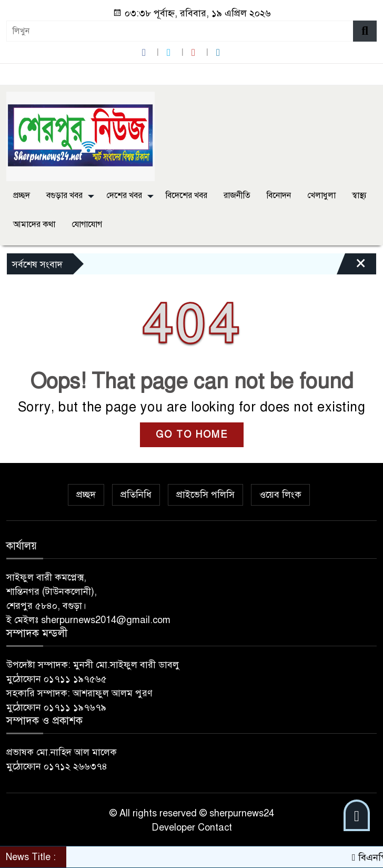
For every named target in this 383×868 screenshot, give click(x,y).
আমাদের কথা (34, 224)
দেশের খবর (124, 195)
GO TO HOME (192, 435)
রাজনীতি (237, 195)
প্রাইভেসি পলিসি (205, 495)
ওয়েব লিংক (280, 495)
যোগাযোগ (87, 224)
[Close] (351, 267)
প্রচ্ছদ (22, 195)
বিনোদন (279, 195)
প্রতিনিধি (136, 495)
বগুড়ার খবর (64, 195)
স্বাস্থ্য (359, 195)
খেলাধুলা (321, 195)
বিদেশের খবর (187, 195)
